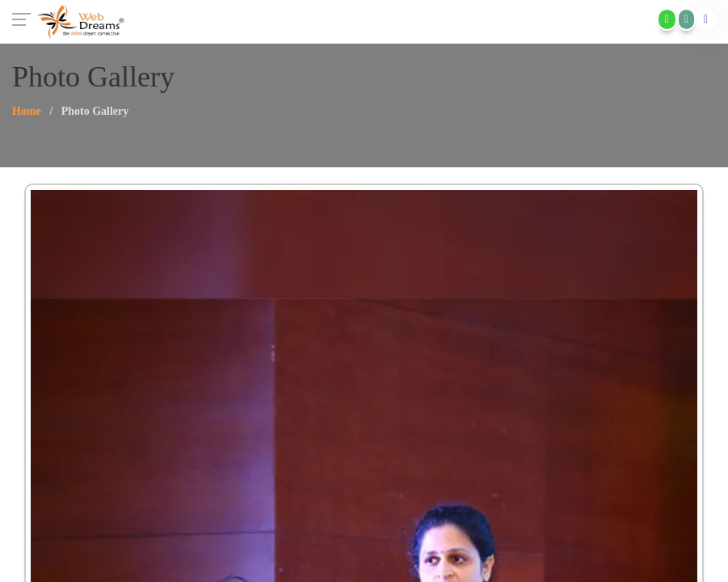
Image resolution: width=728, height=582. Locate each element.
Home (27, 111)
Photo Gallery (95, 111)
